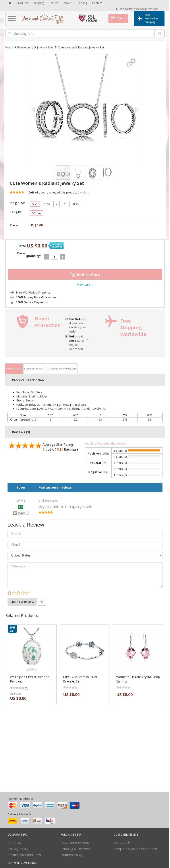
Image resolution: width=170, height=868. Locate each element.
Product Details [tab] (14, 369)
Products (22, 3)
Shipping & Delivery (75, 849)
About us (14, 842)
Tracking (82, 3)
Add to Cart (85, 275)
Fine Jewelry (25, 47)
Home (9, 47)
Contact (97, 3)
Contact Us (122, 842)
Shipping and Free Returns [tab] (63, 369)
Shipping (38, 3)
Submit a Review (22, 602)
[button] (132, 61)
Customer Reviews (35, 369)
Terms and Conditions (24, 855)
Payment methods (75, 842)
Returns (54, 3)
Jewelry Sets (45, 47)
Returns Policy (72, 855)
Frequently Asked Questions (135, 849)
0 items (121, 18)
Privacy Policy (18, 849)
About (67, 3)
